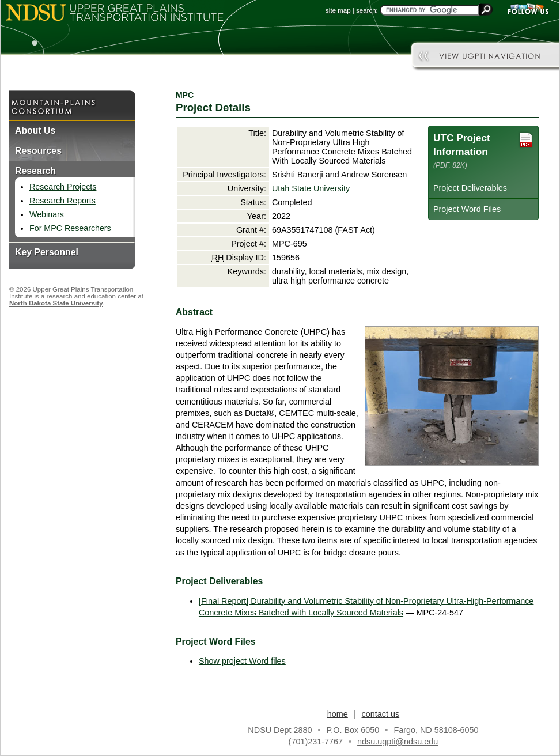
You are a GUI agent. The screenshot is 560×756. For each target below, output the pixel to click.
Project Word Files (467, 209)
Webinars (47, 214)
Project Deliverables (470, 188)
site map (338, 10)
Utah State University (311, 188)
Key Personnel (47, 252)
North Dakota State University (56, 303)
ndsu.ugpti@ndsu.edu (398, 742)
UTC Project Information (483, 150)
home (338, 714)
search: (367, 10)
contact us (381, 714)
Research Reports (63, 201)
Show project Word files (242, 661)
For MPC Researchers (70, 228)
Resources (38, 151)
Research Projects (63, 187)
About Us (35, 131)
